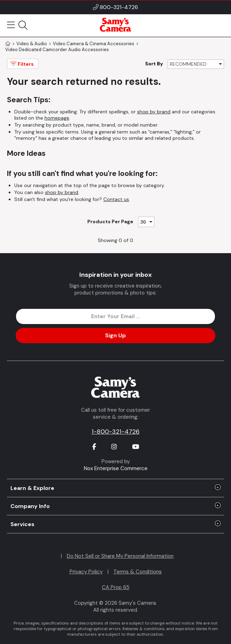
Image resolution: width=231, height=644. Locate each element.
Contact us (116, 199)
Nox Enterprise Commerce (116, 468)
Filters (21, 64)
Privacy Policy (86, 572)
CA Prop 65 (116, 587)
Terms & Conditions (138, 572)
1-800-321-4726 (115, 432)
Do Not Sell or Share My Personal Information (120, 556)
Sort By (154, 64)
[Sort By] (196, 64)
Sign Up (115, 335)
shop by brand (154, 112)
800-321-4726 (119, 7)
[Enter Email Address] (115, 316)
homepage (57, 118)
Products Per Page (110, 222)
